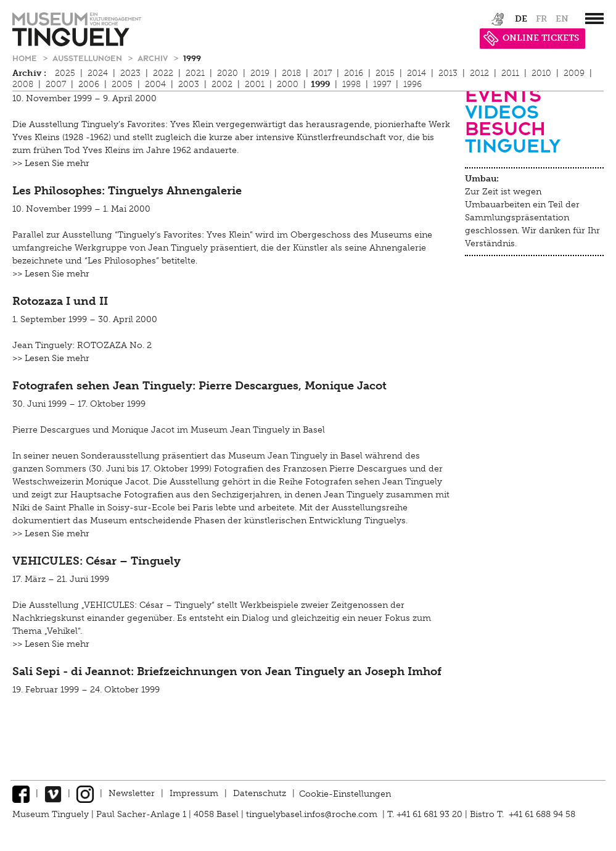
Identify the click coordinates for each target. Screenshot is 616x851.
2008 (23, 84)
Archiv (154, 58)
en (562, 19)
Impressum (194, 793)
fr (541, 19)
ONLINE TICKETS (531, 38)
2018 (291, 73)
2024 (98, 73)
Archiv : (29, 73)
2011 (510, 73)
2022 (163, 73)
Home (26, 58)
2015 (385, 73)
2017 (322, 73)
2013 (448, 73)
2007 (56, 84)
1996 (413, 84)
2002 (222, 84)
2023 (130, 73)
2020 (228, 73)
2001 (255, 84)
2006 (89, 84)
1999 (192, 58)
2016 (354, 73)
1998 (351, 84)
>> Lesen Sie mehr (51, 163)
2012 (479, 73)
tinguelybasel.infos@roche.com (313, 814)
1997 (382, 84)
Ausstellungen (88, 58)
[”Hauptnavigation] (594, 19)
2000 (288, 84)
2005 (122, 84)
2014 (417, 73)
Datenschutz (260, 793)
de (521, 19)
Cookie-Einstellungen (345, 793)
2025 (65, 73)
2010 (541, 73)
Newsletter (132, 793)
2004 (155, 84)
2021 (195, 73)
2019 (260, 73)
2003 (189, 84)
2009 (574, 73)
